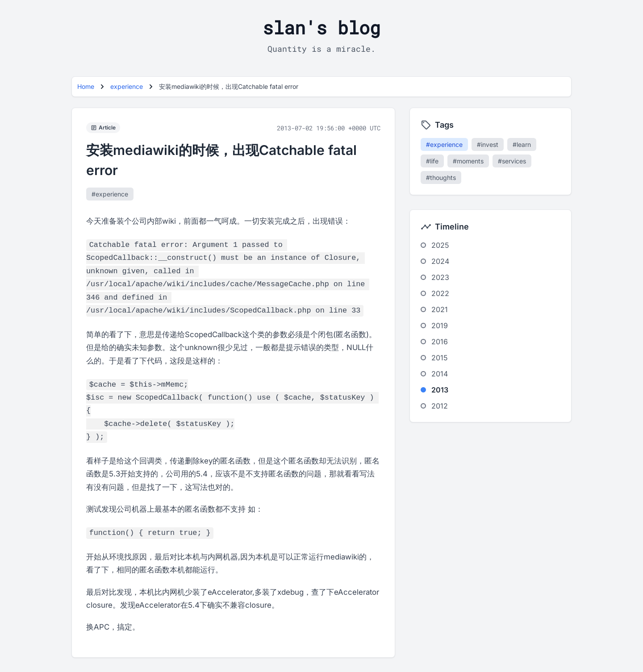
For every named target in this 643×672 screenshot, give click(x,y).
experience (127, 86)
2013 (440, 390)
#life (432, 161)
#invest (488, 144)
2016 (440, 342)
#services (512, 161)
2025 (440, 245)
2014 (440, 374)
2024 (440, 261)
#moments (468, 161)
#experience (110, 194)
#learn (522, 144)
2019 (440, 326)
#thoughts (441, 177)
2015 (440, 358)
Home (86, 86)
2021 (440, 309)
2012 (440, 406)
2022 (440, 293)
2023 (440, 277)
